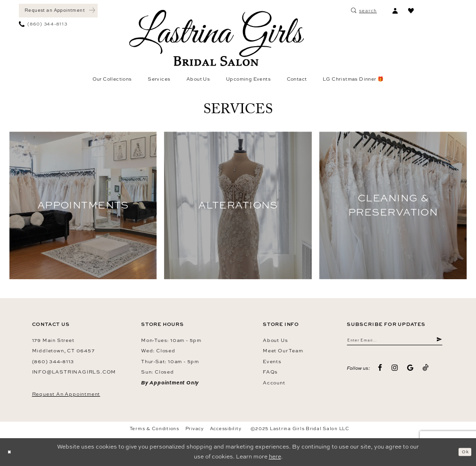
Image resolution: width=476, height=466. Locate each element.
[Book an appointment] (58, 11)
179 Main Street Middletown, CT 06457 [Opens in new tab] (63, 345)
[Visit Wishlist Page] (411, 11)
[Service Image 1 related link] (83, 205)
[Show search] (364, 11)
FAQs (270, 372)
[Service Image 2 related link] (238, 205)
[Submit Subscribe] (438, 342)
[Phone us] (43, 24)
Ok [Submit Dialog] (463, 451)
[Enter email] (395, 342)
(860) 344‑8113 (53, 361)
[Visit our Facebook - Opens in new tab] (380, 371)
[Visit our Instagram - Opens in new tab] (395, 371)
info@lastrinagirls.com (74, 372)
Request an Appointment (66, 394)
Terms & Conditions (154, 429)
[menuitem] (58, 11)
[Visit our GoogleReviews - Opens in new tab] (410, 371)
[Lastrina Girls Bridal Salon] (217, 38)
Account (274, 383)
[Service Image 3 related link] (393, 205)
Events (272, 361)
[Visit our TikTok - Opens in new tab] (426, 371)
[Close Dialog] (11, 452)
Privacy (195, 429)
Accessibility (226, 429)
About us (275, 340)
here (275, 457)
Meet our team (283, 350)
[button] (395, 11)
